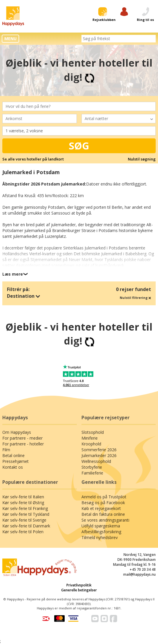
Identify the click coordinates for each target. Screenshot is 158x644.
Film (6, 450)
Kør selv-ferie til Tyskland (26, 514)
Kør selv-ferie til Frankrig (25, 508)
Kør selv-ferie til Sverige (24, 520)
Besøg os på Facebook (103, 503)
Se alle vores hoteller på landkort (33, 159)
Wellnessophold (96, 461)
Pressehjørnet (16, 461)
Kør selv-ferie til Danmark (26, 526)
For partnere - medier (22, 438)
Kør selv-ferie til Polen (23, 532)
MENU (10, 39)
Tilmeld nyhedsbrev (100, 537)
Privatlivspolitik (79, 585)
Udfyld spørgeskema (101, 526)
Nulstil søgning (142, 159)
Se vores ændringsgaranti (105, 520)
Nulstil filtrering (135, 298)
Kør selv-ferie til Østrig (23, 503)
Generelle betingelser (79, 590)
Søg (79, 146)
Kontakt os (13, 467)
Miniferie (90, 438)
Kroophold (91, 444)
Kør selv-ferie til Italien (23, 497)
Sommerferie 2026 (99, 450)
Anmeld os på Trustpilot (104, 497)
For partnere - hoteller (23, 444)
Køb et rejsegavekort (101, 508)
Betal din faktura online (103, 514)
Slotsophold (93, 432)
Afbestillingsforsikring (101, 532)
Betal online (13, 455)
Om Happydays (17, 432)
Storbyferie (92, 467)
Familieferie (92, 473)
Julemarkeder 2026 (99, 455)
